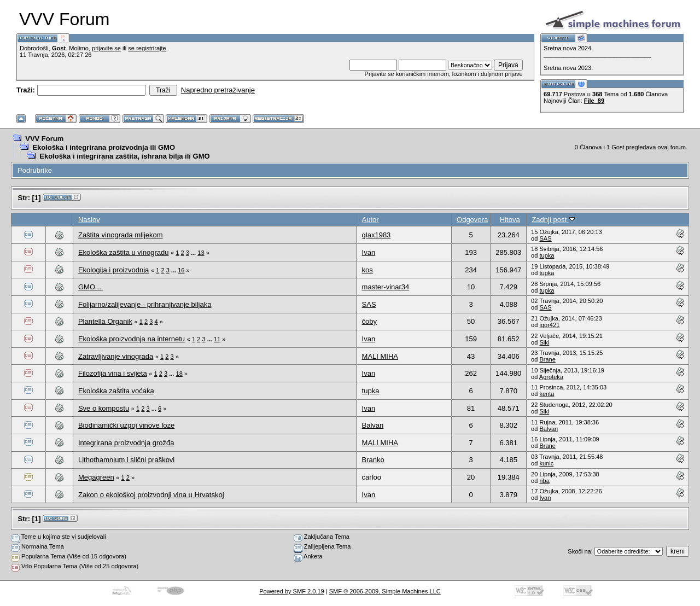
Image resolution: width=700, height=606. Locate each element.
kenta (547, 394)
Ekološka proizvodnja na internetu (132, 339)
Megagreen (96, 477)
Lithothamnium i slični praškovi (126, 460)
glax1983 (377, 235)
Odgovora (472, 220)
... (194, 253)
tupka (547, 255)
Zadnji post (553, 220)
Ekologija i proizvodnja (113, 270)
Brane (547, 359)
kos (367, 270)
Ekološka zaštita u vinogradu (123, 252)
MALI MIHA (380, 356)
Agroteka (551, 377)
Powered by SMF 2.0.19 (292, 591)
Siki (544, 342)
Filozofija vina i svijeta (113, 373)
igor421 (549, 325)
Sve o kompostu (104, 408)
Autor (371, 220)
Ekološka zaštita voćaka (116, 391)
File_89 (594, 101)
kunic (546, 463)
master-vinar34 (386, 287)
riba (544, 481)
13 (201, 253)
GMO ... (91, 287)
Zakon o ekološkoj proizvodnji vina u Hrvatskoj (151, 495)
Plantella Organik (105, 321)
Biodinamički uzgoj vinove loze (126, 425)
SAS (545, 238)
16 (181, 270)
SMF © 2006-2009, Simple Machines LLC (385, 591)
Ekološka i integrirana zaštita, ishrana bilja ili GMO (124, 156)
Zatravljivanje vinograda (116, 356)
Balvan (373, 425)
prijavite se (106, 48)
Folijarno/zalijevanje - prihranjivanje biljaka (145, 304)
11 (217, 339)
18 (179, 374)
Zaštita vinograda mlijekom (121, 235)
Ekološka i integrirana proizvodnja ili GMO (104, 147)
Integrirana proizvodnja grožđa (126, 443)
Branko (373, 460)
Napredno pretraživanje (218, 90)
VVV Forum (44, 139)
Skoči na (579, 551)
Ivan (369, 252)
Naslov (89, 220)
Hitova (510, 220)
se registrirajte (147, 48)
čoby (369, 321)
